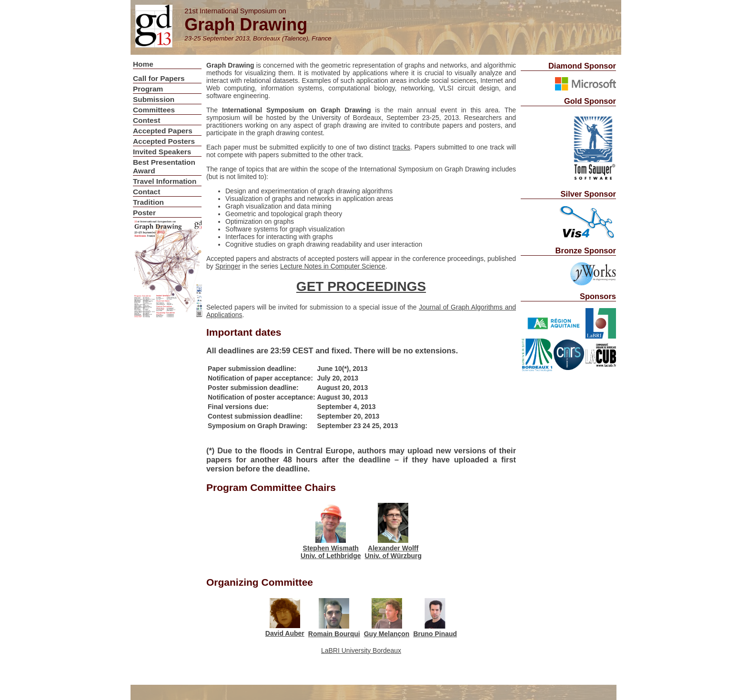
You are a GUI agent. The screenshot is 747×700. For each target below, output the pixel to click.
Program (148, 89)
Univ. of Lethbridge (331, 556)
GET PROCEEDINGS (361, 286)
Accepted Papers (163, 131)
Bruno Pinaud (435, 634)
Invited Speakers (162, 152)
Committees (154, 110)
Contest (146, 120)
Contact (146, 192)
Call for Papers (159, 78)
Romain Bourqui (334, 634)
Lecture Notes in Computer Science (333, 266)
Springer (228, 266)
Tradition (148, 202)
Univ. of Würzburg (394, 556)
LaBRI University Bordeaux (361, 650)
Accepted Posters (164, 141)
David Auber (285, 633)
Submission (154, 99)
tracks (401, 147)
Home (143, 64)
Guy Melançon (387, 634)
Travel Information (165, 181)
